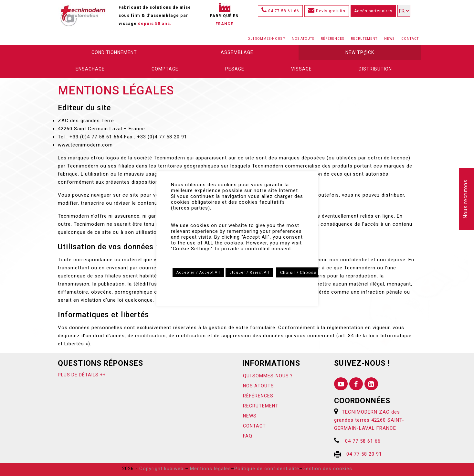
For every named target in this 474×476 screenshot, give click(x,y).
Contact (410, 39)
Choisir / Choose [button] (298, 272)
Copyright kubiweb (161, 469)
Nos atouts (303, 39)
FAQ (248, 436)
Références (332, 39)
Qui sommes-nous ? (266, 39)
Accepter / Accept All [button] (198, 272)
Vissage (301, 69)
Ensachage (90, 69)
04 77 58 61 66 (280, 11)
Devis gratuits (327, 11)
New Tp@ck (360, 52)
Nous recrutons (465, 199)
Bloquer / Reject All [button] (249, 272)
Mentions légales (211, 469)
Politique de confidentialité (267, 469)
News (389, 39)
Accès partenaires (373, 11)
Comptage (165, 69)
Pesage (235, 69)
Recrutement (364, 39)
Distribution (375, 69)
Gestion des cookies (327, 469)
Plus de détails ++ (82, 375)
